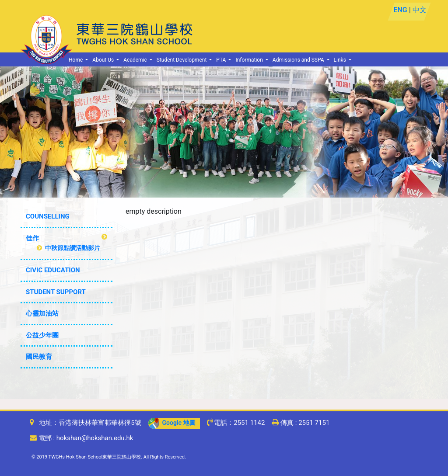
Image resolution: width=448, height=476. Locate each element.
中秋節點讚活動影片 (68, 248)
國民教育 (39, 357)
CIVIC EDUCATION (53, 270)
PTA (222, 60)
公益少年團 (42, 335)
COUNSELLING (48, 216)
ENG (400, 10)
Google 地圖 (172, 423)
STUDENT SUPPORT (56, 292)
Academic (136, 60)
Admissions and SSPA (299, 60)
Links (341, 60)
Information (250, 60)
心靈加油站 (42, 313)
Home (76, 60)
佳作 (32, 238)
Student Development (182, 60)
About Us (104, 60)
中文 (419, 10)
